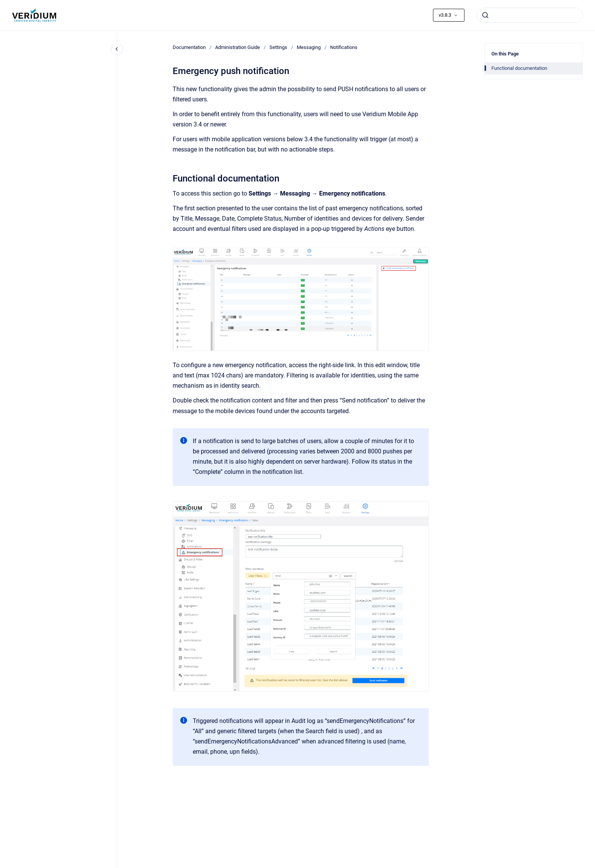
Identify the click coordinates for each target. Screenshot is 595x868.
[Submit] (485, 15)
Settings (278, 47)
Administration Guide (238, 47)
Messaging (309, 47)
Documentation (189, 47)
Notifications (344, 47)
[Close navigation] (117, 49)
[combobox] (530, 15)
